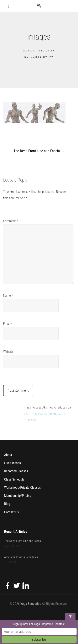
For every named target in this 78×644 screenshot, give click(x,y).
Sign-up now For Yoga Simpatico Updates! (39, 624)
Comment (11, 221)
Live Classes (12, 463)
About (8, 455)
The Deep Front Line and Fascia (39, 151)
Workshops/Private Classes (22, 488)
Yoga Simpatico (31, 604)
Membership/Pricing (18, 496)
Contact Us (11, 512)
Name (8, 296)
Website (8, 352)
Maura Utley (42, 57)
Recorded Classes (16, 471)
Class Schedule (14, 479)
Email (8, 324)
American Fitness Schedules (21, 557)
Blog (7, 504)
